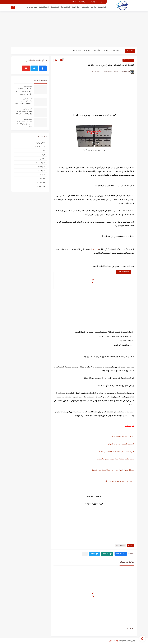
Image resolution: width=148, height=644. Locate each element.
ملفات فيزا (85, 7)
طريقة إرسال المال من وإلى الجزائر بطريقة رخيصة (113, 470)
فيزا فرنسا (102, 7)
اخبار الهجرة (41, 143)
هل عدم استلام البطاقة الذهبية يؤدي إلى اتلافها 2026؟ (25, 124)
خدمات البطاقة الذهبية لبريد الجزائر (120, 482)
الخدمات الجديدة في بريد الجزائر (121, 444)
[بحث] (13, 8)
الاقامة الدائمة (40, 147)
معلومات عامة (32, 7)
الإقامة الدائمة (44, 7)
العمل (43, 151)
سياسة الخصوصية (97, 2)
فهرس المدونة (84, 2)
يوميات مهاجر (114, 641)
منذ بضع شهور (27, 86)
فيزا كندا (93, 7)
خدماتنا (74, 2)
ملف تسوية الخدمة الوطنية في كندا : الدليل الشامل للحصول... (24, 92)
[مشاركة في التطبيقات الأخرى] (85, 554)
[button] (121, 554)
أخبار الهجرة (55, 7)
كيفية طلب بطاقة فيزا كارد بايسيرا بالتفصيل (115, 459)
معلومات (42, 178)
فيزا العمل (75, 7)
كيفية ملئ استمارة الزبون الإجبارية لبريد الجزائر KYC (24, 113)
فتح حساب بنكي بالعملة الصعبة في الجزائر (116, 452)
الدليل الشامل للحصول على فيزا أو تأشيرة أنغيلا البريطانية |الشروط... (97, 51)
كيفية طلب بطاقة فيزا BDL (123, 437)
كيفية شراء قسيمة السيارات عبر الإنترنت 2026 (24, 102)
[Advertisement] (74, 30)
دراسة (43, 154)
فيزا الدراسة (65, 7)
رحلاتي (42, 158)
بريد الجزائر (94, 249)
